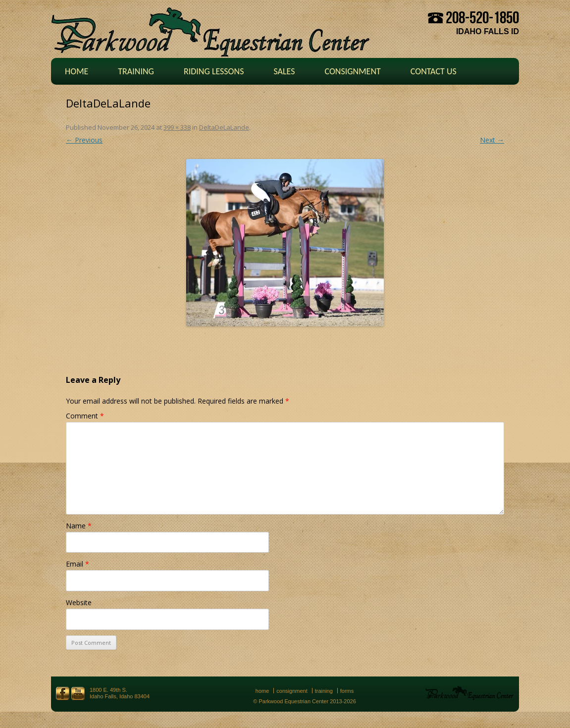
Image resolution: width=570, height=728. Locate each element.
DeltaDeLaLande (224, 127)
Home (77, 71)
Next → (492, 140)
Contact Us (434, 71)
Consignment (352, 71)
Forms (347, 691)
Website (79, 602)
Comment (85, 416)
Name (79, 526)
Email (78, 564)
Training (136, 71)
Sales (284, 71)
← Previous (84, 140)
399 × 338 (177, 127)
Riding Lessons (214, 71)
